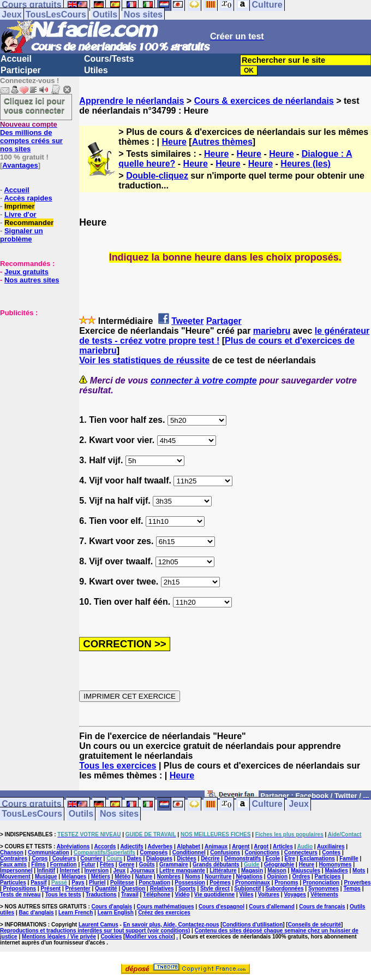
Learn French (76, 913)
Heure (174, 142)
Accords (105, 846)
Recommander (29, 223)
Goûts (147, 864)
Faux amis (13, 864)
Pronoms (286, 882)
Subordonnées (285, 889)
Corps (40, 858)
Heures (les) (306, 164)
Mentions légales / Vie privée (59, 937)
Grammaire (174, 864)
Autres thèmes (222, 142)
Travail (130, 895)
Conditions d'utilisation (253, 925)
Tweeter (187, 321)
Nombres (168, 876)
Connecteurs (301, 852)
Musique (46, 876)
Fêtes (107, 864)
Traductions (101, 895)
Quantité (106, 889)
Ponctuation (154, 882)
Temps (352, 889)
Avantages (20, 165)
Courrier (91, 858)
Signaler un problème (22, 235)
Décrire (210, 858)
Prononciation (321, 882)
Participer (21, 70)
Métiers (101, 876)
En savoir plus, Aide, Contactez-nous (171, 925)
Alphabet (189, 846)
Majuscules (306, 870)
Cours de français (322, 907)
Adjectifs (131, 846)
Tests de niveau (20, 895)
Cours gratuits (31, 804)
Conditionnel (189, 852)
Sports (187, 889)
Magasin (252, 870)
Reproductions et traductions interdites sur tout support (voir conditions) (95, 931)
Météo (122, 876)
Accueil (16, 59)
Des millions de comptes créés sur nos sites (31, 137)
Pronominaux (253, 882)
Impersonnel (16, 870)
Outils (105, 14)
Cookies (111, 937)
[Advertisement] (33, 371)
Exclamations (317, 858)
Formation (64, 864)
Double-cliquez (157, 176)
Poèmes (220, 882)
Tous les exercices (118, 766)
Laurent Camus (98, 925)
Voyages (295, 895)
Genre (126, 864)
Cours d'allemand (272, 907)
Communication (49, 852)
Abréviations (73, 846)
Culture (267, 804)
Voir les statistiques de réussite (144, 360)
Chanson (12, 852)
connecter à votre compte (204, 380)
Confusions (225, 852)
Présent (51, 889)
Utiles (96, 70)
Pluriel (97, 882)
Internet (70, 870)
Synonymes (324, 889)
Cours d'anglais (112, 907)
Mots (359, 870)
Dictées (187, 858)
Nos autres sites (32, 280)
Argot (261, 846)
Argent (241, 846)
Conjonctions (262, 852)
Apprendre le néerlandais (131, 101)
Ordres (301, 876)
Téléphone (157, 895)
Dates (134, 858)
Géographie (279, 864)
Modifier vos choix (149, 937)
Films (38, 864)
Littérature (223, 870)
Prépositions (20, 889)
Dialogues (159, 858)
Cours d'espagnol (222, 907)
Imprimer (20, 206)
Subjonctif (247, 889)
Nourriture (218, 876)
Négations (249, 876)
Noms (193, 876)
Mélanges (74, 876)
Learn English (116, 913)
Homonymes (335, 864)
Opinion (277, 876)
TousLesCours (56, 14)
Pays (78, 882)
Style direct (215, 889)
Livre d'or (20, 214)
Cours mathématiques (166, 907)
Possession (190, 882)
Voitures (269, 895)
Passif (38, 882)
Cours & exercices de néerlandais (264, 101)
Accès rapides (28, 198)
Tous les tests (63, 895)
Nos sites (143, 14)
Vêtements (324, 895)
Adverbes (160, 846)
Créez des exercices (164, 913)
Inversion (97, 870)
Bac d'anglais (36, 913)
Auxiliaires (331, 846)
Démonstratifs (243, 858)
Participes (328, 876)
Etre (290, 858)
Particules (13, 882)
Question (133, 889)
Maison (277, 870)
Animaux (216, 846)
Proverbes (358, 882)
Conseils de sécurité (315, 925)
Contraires (14, 858)
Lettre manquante (182, 870)
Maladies (336, 870)
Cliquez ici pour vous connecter (34, 105)
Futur (88, 864)
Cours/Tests (109, 59)
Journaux (143, 870)
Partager (224, 321)
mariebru (272, 331)
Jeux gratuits (26, 272)
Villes (247, 895)
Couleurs (64, 858)
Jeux (11, 14)
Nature (143, 876)
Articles (283, 846)
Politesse (122, 882)
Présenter (78, 889)
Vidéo (182, 895)
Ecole (273, 858)
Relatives (162, 889)
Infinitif (46, 870)
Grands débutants (216, 864)
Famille (349, 858)
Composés (154, 852)
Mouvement (15, 876)
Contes (331, 852)
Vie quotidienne (214, 895)
